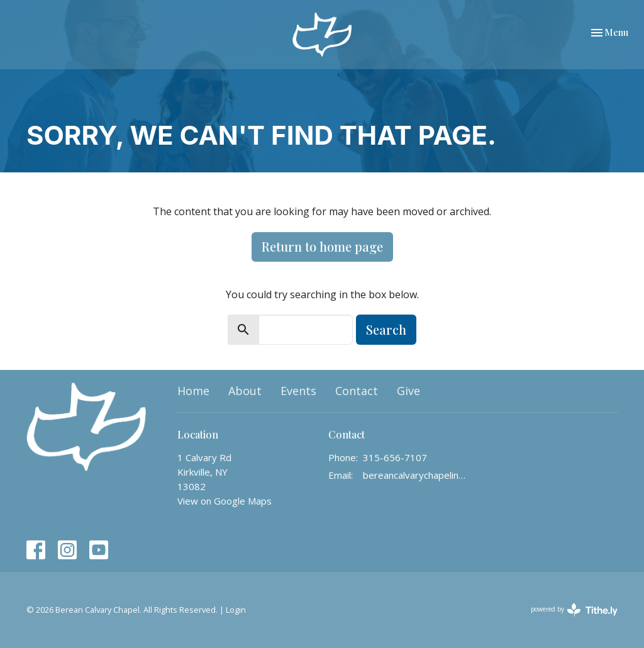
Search (386, 329)
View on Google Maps (225, 501)
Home (193, 391)
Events (298, 391)
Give (408, 391)
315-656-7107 (395, 457)
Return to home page (322, 246)
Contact (357, 391)
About (245, 391)
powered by (574, 610)
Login (236, 610)
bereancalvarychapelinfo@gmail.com (415, 475)
